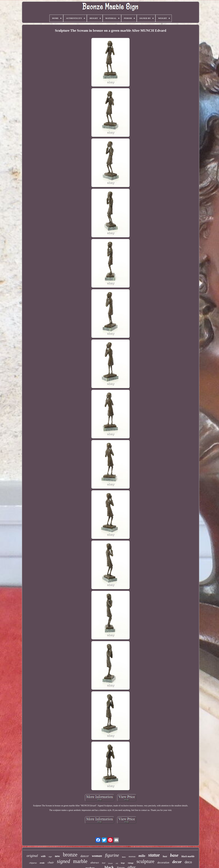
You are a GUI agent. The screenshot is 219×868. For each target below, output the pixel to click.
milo (142, 856)
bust (165, 856)
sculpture (145, 861)
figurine (112, 855)
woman (97, 856)
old (117, 863)
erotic (42, 863)
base (174, 855)
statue (154, 855)
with (43, 856)
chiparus (33, 863)
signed (63, 861)
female (110, 863)
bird (103, 863)
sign (50, 857)
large (123, 863)
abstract (95, 863)
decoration (163, 863)
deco (188, 862)
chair (51, 862)
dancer (85, 856)
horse (124, 857)
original (32, 856)
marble (80, 861)
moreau (132, 856)
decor (177, 862)
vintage (131, 863)
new (57, 856)
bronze (70, 855)
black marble (188, 856)
